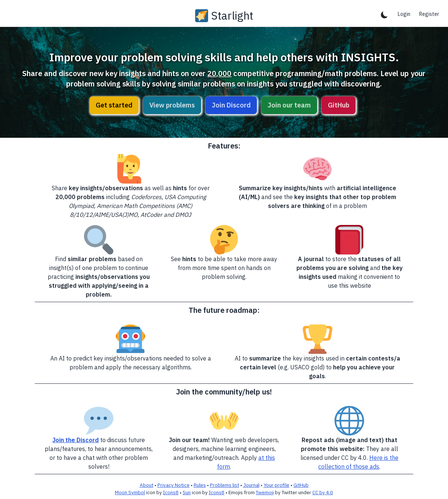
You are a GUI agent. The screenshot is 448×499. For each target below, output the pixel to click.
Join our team (289, 105)
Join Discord (231, 105)
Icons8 (171, 492)
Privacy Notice (174, 485)
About (147, 485)
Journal (251, 485)
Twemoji (265, 492)
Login (404, 14)
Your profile (276, 485)
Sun (187, 492)
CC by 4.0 (323, 492)
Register (429, 14)
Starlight (232, 16)
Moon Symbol (130, 492)
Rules (200, 485)
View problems (172, 105)
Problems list (225, 485)
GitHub (339, 105)
